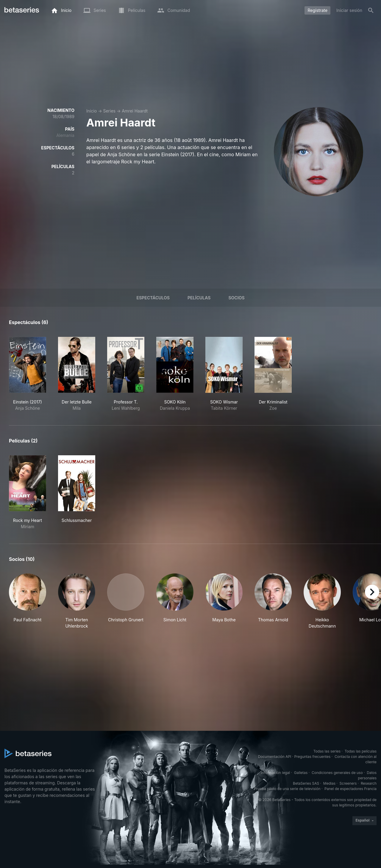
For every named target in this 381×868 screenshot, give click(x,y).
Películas (199, 298)
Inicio (92, 111)
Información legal (275, 773)
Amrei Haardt (135, 111)
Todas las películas (361, 751)
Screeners (348, 783)
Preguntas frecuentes (313, 757)
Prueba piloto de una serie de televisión (287, 789)
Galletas (301, 773)
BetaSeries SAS (306, 783)
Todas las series (327, 751)
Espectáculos (153, 298)
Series (109, 111)
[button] (28, 601)
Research (369, 783)
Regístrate (317, 10)
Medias (329, 783)
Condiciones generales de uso (337, 773)
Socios (236, 298)
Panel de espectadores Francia (350, 789)
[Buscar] (371, 10)
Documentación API (275, 757)
